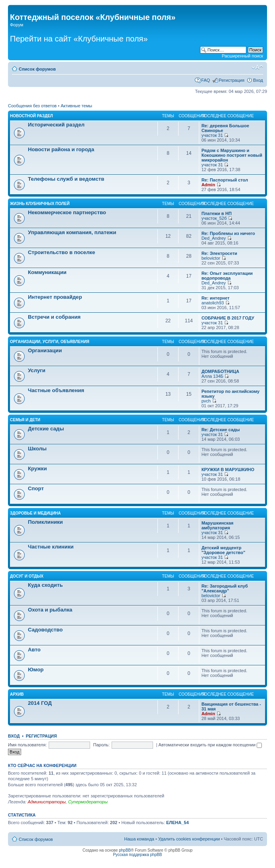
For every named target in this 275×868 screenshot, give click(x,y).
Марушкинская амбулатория (217, 525)
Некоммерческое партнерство (67, 212)
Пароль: (101, 745)
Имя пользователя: (27, 745)
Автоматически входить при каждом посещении (210, 745)
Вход (258, 80)
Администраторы (46, 802)
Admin (208, 185)
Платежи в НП (216, 213)
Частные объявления (56, 390)
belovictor (211, 258)
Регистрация (232, 80)
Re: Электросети (219, 253)
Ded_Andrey (213, 238)
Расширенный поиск (242, 56)
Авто (34, 650)
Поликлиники (45, 522)
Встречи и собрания (54, 317)
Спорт (36, 488)
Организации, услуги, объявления (50, 342)
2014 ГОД (40, 703)
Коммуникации (47, 272)
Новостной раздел (31, 116)
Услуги (37, 370)
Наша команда (139, 839)
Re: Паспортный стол (225, 180)
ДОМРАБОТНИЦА (220, 371)
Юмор (36, 670)
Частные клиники (51, 547)
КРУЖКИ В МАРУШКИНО (228, 470)
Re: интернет (215, 298)
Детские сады (46, 429)
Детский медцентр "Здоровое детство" (223, 550)
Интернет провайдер (55, 297)
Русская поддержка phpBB (137, 855)
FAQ (206, 80)
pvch (206, 401)
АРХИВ (17, 694)
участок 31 (212, 135)
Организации (45, 350)
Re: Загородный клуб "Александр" (224, 588)
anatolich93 (212, 303)
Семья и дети (25, 420)
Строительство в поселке (62, 252)
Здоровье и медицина (35, 513)
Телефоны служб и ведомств (66, 179)
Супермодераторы (88, 802)
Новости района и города (61, 149)
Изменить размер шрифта (257, 67)
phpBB (125, 850)
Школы (37, 449)
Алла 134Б (212, 376)
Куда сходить (45, 585)
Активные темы (76, 106)
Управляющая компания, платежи (72, 232)
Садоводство (45, 630)
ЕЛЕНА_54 (178, 823)
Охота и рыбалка (50, 610)
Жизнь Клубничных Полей (40, 204)
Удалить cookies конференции (189, 839)
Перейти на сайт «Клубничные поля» (79, 39)
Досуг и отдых (27, 576)
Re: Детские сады (220, 430)
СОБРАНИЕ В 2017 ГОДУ (228, 318)
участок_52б (214, 218)
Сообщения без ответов (32, 106)
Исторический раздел (56, 125)
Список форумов (37, 69)
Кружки (37, 469)
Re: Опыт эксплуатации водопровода (227, 276)
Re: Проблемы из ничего (228, 233)
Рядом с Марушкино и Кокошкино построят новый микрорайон (232, 155)
